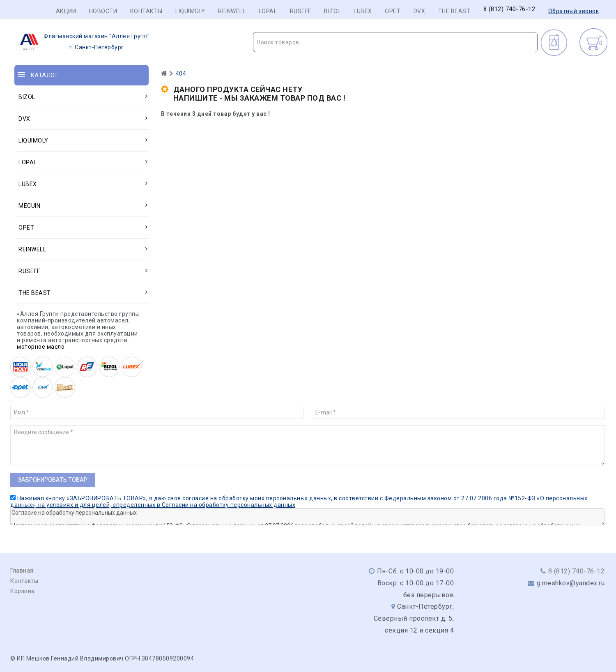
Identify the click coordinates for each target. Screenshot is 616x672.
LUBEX (363, 11)
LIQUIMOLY (190, 11)
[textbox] (395, 42)
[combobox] (395, 42)
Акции (66, 11)
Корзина (23, 591)
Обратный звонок (574, 11)
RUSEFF (301, 11)
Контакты (146, 11)
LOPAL (268, 11)
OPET (393, 11)
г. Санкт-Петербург (82, 42)
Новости (103, 11)
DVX (419, 11)
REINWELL (232, 11)
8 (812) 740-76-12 (509, 9)
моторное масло (41, 347)
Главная (22, 571)
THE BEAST (454, 11)
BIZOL (332, 11)
